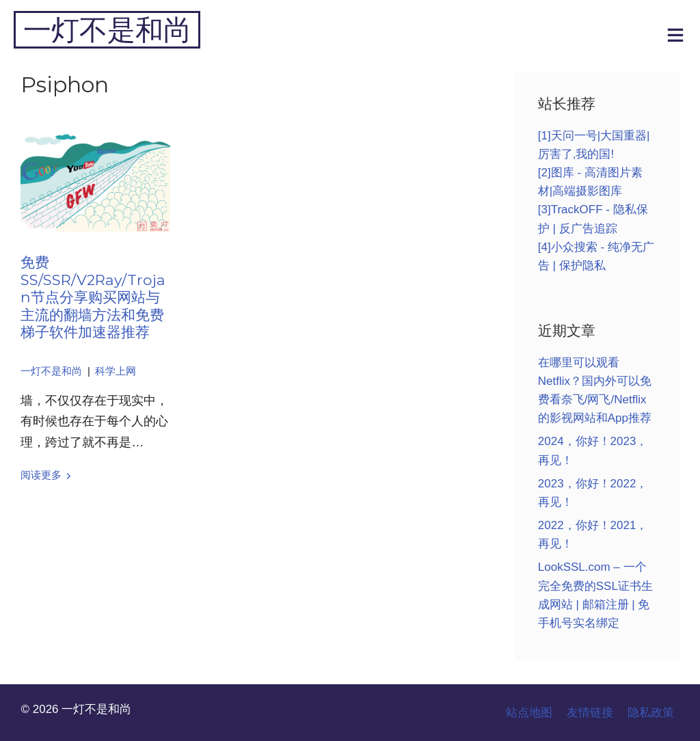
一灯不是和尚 (107, 30)
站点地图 (529, 713)
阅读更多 (41, 475)
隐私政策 (651, 713)
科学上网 (116, 371)
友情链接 (590, 713)
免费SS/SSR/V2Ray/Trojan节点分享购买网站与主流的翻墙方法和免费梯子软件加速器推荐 (93, 297)
